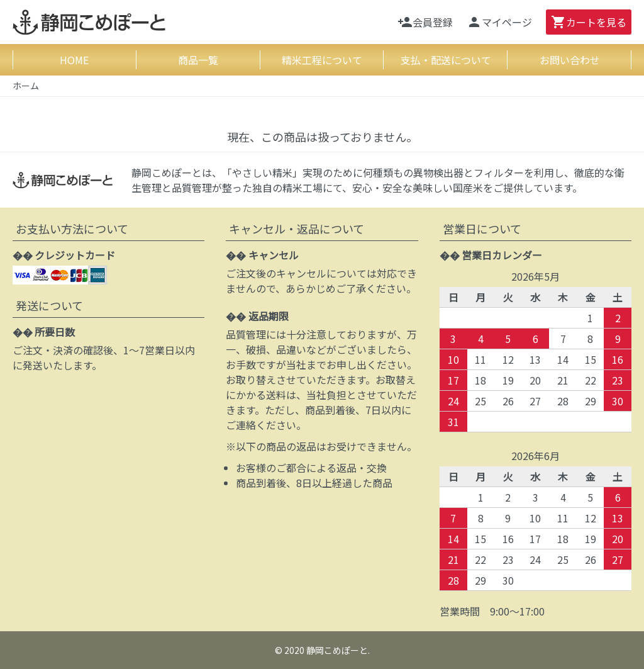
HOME (74, 60)
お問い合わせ (570, 60)
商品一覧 (198, 60)
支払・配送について (446, 60)
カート (589, 22)
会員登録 (425, 22)
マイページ (499, 22)
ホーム (26, 86)
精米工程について (322, 60)
